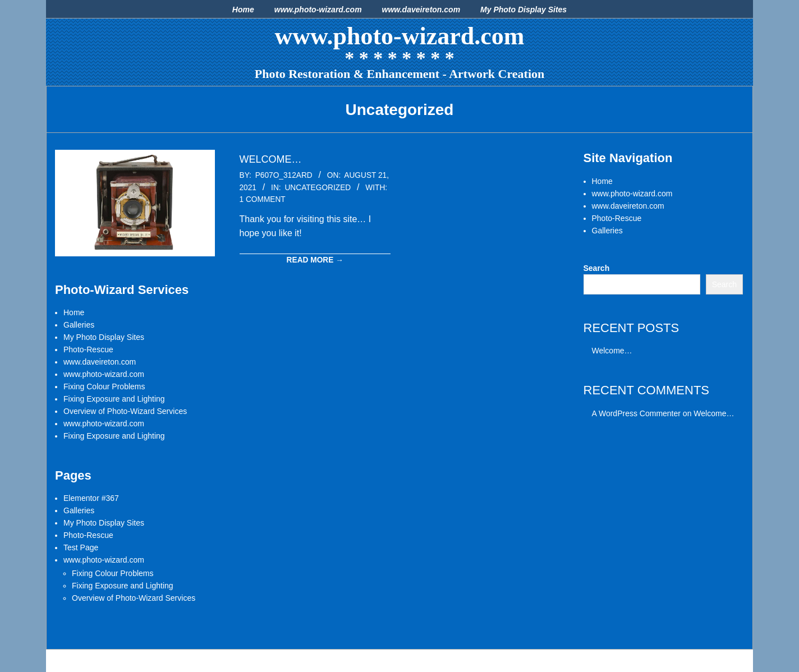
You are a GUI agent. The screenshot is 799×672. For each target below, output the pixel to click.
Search (597, 268)
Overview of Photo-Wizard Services (134, 598)
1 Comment (263, 199)
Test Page (81, 547)
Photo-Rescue (88, 535)
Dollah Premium (386, 661)
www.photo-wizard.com (104, 560)
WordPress (470, 661)
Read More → (315, 260)
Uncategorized (318, 188)
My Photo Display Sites (104, 523)
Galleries (79, 510)
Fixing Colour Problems (113, 573)
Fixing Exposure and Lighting (123, 586)
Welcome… (271, 159)
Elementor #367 (91, 498)
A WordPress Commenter (636, 413)
